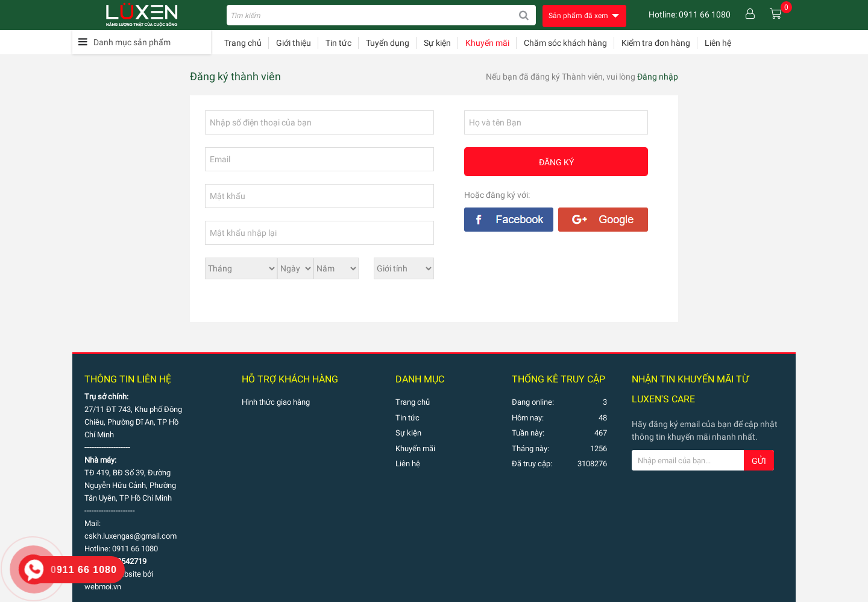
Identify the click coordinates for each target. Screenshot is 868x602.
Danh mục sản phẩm (132, 42)
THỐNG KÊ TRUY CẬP (558, 379)
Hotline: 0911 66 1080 (690, 14)
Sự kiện (437, 43)
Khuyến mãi (487, 43)
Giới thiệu (294, 43)
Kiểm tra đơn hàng (656, 43)
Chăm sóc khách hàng (565, 43)
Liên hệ (718, 43)
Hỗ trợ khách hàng (290, 379)
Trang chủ (243, 43)
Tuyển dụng (388, 43)
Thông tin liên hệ (128, 379)
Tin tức (338, 43)
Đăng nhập (658, 77)
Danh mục (420, 379)
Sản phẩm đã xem (578, 16)
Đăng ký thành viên (235, 77)
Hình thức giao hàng (276, 402)
